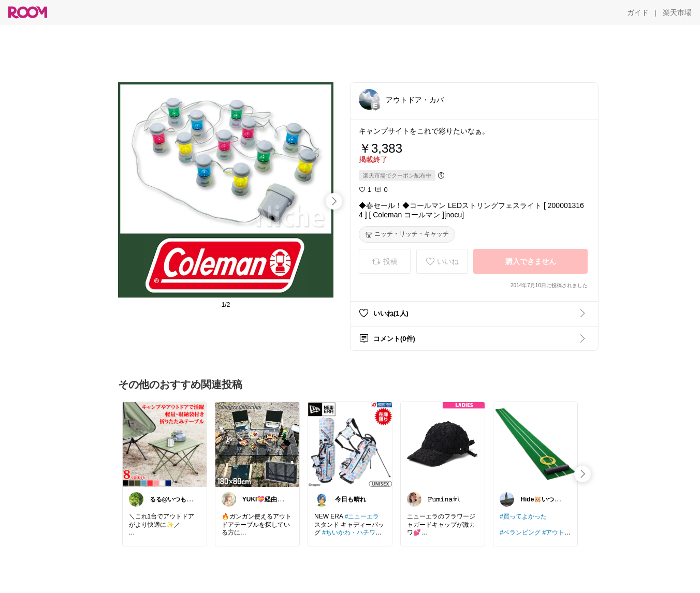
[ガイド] (638, 12)
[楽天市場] (677, 12)
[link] (165, 444)
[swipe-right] (334, 201)
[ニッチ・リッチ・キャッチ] (407, 234)
